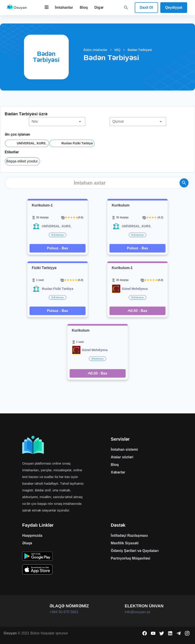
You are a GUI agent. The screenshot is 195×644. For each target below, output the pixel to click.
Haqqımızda (32, 536)
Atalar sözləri (122, 457)
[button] (57, 122)
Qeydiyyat (174, 7)
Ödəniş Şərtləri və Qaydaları (135, 551)
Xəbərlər (118, 472)
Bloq (115, 465)
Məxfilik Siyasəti (125, 543)
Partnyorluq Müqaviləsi (131, 558)
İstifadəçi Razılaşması (129, 536)
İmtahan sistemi (124, 449)
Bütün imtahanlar (95, 50)
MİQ (117, 50)
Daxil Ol (146, 7)
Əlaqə (27, 543)
